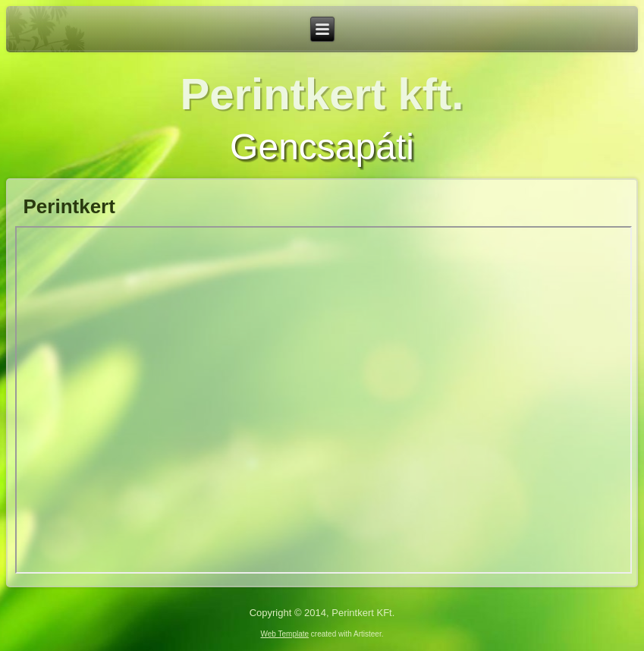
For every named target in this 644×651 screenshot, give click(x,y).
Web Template (285, 634)
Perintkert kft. (322, 94)
